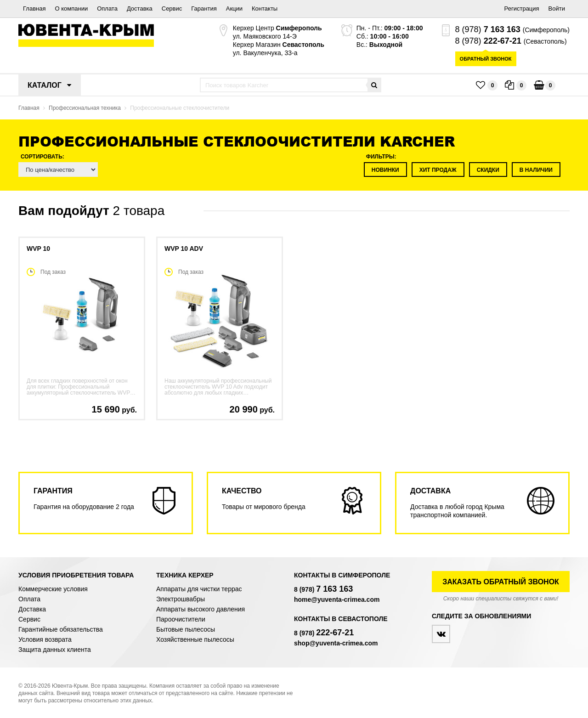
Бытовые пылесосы (186, 629)
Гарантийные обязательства (61, 629)
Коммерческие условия (53, 589)
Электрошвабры (181, 599)
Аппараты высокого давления (201, 609)
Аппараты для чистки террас (199, 589)
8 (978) (488, 29)
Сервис (172, 8)
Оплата (107, 8)
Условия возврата (45, 639)
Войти (557, 8)
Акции (234, 8)
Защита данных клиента (55, 650)
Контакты (265, 8)
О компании (71, 8)
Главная (34, 8)
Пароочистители (181, 619)
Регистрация (522, 8)
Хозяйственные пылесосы (195, 639)
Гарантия (204, 8)
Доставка (140, 8)
